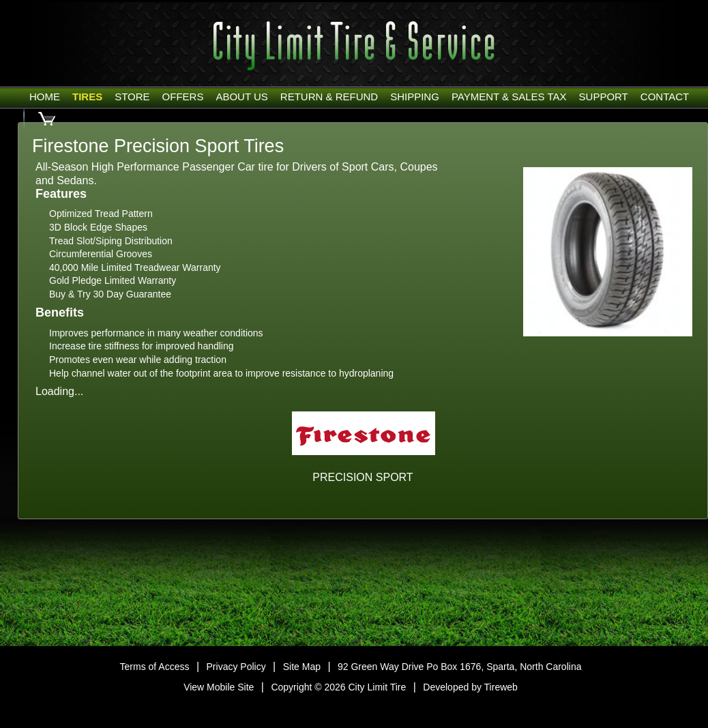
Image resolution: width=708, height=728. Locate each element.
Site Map (302, 667)
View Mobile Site (219, 687)
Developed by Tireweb (470, 687)
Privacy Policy (236, 667)
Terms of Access (155, 667)
